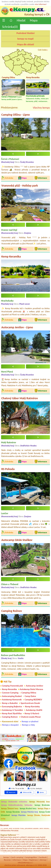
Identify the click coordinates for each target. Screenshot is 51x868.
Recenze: (5, 825)
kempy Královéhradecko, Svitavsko (17, 805)
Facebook (43, 857)
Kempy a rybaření (30, 721)
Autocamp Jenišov (35, 686)
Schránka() (10, 27)
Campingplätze (31, 857)
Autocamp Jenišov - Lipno (17, 327)
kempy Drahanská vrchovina (14, 802)
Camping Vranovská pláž (13, 686)
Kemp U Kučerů (32, 713)
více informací (41, 4)
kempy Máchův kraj (29, 812)
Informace (17, 860)
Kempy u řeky (28, 725)
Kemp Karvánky (32, 707)
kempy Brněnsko (42, 805)
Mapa (34, 20)
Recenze (7, 860)
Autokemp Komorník (12, 700)
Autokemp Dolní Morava (31, 689)
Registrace (33, 860)
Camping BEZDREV (33, 700)
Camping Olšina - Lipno (16, 115)
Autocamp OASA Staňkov (17, 540)
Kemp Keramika (11, 256)
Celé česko (42, 50)
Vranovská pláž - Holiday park (20, 186)
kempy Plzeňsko (19, 815)
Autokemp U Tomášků (12, 710)
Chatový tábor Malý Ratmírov (20, 398)
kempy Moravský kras (40, 802)
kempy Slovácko (13, 812)
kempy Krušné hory (28, 808)
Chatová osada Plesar (31, 717)
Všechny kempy (41, 108)
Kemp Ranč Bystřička (12, 713)
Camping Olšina (29, 693)
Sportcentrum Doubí (30, 703)
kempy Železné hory (10, 808)
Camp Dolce (30, 696)
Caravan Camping (10, 693)
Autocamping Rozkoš (12, 696)
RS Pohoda (8, 469)
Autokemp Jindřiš (34, 710)
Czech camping (17, 857)
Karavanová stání (10, 721)
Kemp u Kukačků (10, 703)
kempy (6, 857)
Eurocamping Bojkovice (12, 707)
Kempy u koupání (10, 725)
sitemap (43, 860)
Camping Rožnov (12, 611)
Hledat (21, 20)
